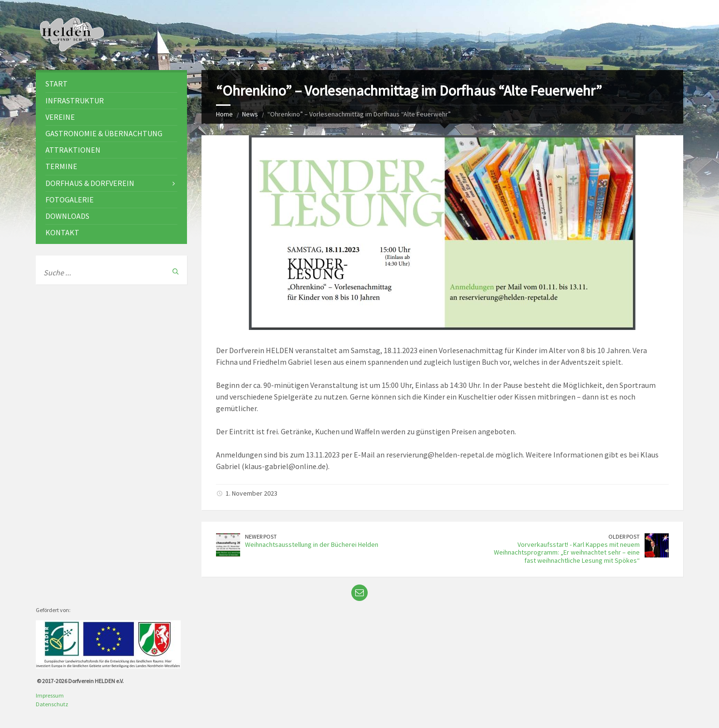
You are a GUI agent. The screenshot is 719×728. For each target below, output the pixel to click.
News (250, 114)
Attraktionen (73, 150)
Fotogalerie (70, 200)
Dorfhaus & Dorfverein (90, 183)
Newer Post (261, 536)
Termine (61, 166)
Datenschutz (52, 704)
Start (57, 84)
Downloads (67, 216)
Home (224, 114)
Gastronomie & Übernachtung (104, 133)
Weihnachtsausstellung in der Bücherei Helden (312, 544)
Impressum (50, 695)
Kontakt (62, 232)
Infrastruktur (75, 100)
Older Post (624, 536)
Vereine (60, 117)
